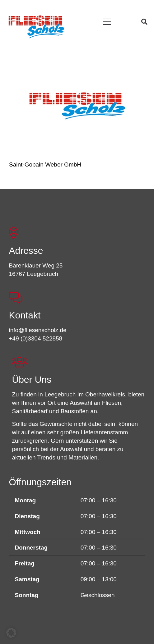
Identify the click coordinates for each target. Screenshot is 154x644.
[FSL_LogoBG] (36, 26)
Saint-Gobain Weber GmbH (45, 164)
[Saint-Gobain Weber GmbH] (77, 105)
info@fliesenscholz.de (38, 330)
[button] (107, 22)
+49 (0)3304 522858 (36, 338)
